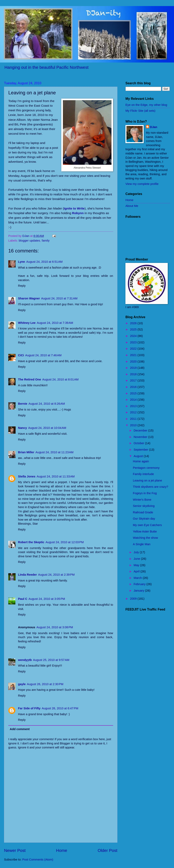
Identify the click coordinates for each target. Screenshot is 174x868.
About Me (132, 206)
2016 (134, 387)
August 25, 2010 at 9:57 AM (51, 660)
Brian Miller (26, 452)
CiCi (21, 355)
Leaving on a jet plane (147, 480)
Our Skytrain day (144, 519)
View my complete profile (142, 184)
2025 (134, 329)
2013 (134, 406)
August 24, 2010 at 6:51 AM (45, 262)
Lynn (22, 262)
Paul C (23, 599)
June (137, 559)
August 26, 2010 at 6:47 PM (60, 708)
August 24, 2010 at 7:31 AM (59, 298)
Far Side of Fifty (29, 708)
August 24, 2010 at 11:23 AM (54, 452)
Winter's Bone (142, 500)
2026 (134, 323)
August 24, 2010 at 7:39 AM (55, 323)
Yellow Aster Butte (145, 531)
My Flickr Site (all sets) (140, 111)
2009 (134, 599)
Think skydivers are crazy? (151, 487)
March (138, 578)
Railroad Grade (143, 512)
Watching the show (145, 538)
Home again (141, 461)
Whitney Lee (27, 323)
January (139, 591)
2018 (134, 374)
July (137, 552)
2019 (134, 368)
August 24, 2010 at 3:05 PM (47, 599)
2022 (134, 349)
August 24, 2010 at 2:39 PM (56, 575)
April (137, 571)
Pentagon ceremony (146, 468)
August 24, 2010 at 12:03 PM (65, 542)
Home (62, 850)
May (137, 565)
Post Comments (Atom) (38, 860)
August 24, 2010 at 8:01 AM (60, 379)
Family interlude (143, 474)
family (46, 241)
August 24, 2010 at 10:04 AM (47, 428)
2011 (134, 419)
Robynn (78, 213)
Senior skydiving (144, 506)
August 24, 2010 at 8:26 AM (47, 404)
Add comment (20, 729)
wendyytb (25, 660)
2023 (134, 342)
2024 (134, 336)
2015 (134, 393)
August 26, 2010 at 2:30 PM (45, 684)
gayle (22, 684)
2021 (134, 355)
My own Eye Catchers (147, 525)
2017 (134, 380)
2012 (134, 412)
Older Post (108, 850)
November (141, 437)
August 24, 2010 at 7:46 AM (43, 355)
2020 (134, 362)
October (139, 443)
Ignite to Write (74, 208)
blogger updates (30, 241)
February (140, 584)
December (141, 430)
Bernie (23, 404)
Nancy (22, 428)
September (141, 450)
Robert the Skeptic (31, 542)
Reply (22, 286)
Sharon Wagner (29, 298)
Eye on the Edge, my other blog (146, 105)
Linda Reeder (27, 575)
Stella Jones (27, 476)
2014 (134, 400)
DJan (154, 127)
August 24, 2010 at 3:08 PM (55, 627)
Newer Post (15, 850)
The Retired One (30, 379)
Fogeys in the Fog (145, 493)
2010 (134, 425)
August (139, 456)
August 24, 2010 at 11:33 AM (56, 476)
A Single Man (142, 544)
